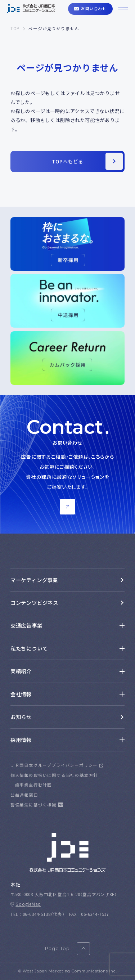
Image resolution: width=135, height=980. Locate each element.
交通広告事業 (26, 625)
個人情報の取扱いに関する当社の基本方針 (54, 775)
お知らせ (21, 717)
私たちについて (29, 648)
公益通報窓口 (24, 795)
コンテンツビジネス (34, 603)
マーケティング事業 (34, 580)
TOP (15, 28)
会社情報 (21, 694)
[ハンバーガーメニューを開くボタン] (123, 9)
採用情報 (21, 740)
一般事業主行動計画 (31, 785)
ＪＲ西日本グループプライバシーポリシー (54, 765)
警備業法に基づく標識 (33, 805)
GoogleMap (28, 904)
